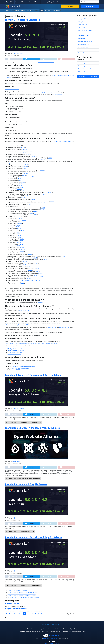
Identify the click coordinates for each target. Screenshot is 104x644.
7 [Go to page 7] (22, 613)
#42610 (63, 256)
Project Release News (18, 53)
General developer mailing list (16, 351)
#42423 (21, 180)
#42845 (24, 220)
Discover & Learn (34, 2)
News (42, 11)
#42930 (23, 198)
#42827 (22, 230)
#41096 (43, 194)
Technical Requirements (84, 53)
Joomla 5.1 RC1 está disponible (21, 368)
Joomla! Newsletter (83, 47)
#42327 (22, 187)
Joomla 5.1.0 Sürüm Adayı (19, 370)
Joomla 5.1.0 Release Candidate (22, 20)
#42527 (38, 268)
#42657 (26, 165)
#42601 (35, 211)
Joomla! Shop (81, 38)
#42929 (21, 253)
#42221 (31, 151)
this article (40, 303)
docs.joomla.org (52, 328)
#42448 (33, 199)
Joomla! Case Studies (84, 35)
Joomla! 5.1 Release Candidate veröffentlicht (24, 366)
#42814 (19, 237)
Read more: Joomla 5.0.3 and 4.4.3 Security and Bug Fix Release (24, 422)
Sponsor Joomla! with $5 (56, 632)
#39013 (35, 275)
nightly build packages (47, 92)
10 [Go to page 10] (30, 613)
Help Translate (67, 632)
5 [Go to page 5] (17, 613)
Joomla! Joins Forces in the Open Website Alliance (33, 428)
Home (8, 11)
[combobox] (90, 2)
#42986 (25, 149)
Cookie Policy (44, 632)
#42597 (43, 208)
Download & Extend (21, 2)
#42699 (26, 167)
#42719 (50, 192)
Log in (84, 632)
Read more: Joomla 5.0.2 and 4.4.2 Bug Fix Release (20, 532)
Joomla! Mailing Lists (83, 44)
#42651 (35, 258)
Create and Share (83, 25)
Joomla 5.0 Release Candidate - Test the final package (22, 594)
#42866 (22, 222)
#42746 (26, 173)
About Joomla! (15, 11)
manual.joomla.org (64, 328)
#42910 (22, 251)
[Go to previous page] (9, 613)
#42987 (30, 254)
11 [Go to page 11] (33, 613)
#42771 (30, 270)
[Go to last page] (41, 613)
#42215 (18, 246)
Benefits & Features (26, 11)
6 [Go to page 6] (19, 613)
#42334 (46, 260)
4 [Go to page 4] (14, 613)
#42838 (19, 229)
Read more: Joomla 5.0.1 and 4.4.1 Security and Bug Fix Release (24, 585)
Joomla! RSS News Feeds (84, 50)
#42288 (23, 182)
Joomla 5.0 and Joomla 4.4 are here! (17, 591)
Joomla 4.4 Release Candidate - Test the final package (22, 596)
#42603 (23, 282)
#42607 (36, 263)
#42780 (43, 160)
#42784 (37, 280)
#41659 (25, 153)
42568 (36, 215)
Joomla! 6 (36, 11)
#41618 (43, 203)
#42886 (22, 239)
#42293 (21, 184)
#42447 (20, 179)
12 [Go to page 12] (36, 613)
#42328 (19, 189)
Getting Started (82, 22)
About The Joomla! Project (85, 31)
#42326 (20, 186)
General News (16, 461)
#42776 (33, 280)
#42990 (18, 227)
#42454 (24, 191)
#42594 (42, 210)
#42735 (21, 244)
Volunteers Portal (83, 72)
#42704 (34, 156)
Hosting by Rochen (52, 643)
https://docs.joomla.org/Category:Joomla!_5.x (17, 325)
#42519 (24, 265)
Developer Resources (63, 2)
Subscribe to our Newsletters (88, 77)
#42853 (20, 223)
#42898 (22, 248)
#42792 (20, 235)
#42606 (52, 201)
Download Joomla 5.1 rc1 (12, 89)
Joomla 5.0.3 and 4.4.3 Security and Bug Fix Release (34, 375)
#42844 (31, 213)
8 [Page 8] (24, 613)
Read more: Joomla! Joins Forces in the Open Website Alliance (23, 479)
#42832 (50, 158)
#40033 (40, 273)
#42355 (32, 177)
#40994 (10, 163)
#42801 (18, 232)
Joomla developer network (15, 352)
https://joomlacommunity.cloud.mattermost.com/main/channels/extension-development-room (31, 343)
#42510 (42, 170)
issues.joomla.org (24, 311)
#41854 (29, 279)
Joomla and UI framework (14, 354)
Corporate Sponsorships (84, 63)
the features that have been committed (62, 141)
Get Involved (81, 28)
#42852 (18, 225)
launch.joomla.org (57, 95)
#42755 (28, 280)
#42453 (24, 175)
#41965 (37, 272)
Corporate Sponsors (83, 66)
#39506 (30, 204)
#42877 (19, 242)
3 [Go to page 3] (12, 613)
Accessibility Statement (25, 632)
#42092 (28, 267)
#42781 (18, 234)
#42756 (24, 280)
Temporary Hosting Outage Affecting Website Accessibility (23, 597)
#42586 (25, 261)
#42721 (27, 196)
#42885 (22, 284)
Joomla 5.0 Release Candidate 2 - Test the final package (22, 592)
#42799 (23, 148)
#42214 (20, 218)
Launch (90, 6)
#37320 (42, 277)
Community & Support (48, 2)
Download (70, 6)
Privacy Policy (36, 632)
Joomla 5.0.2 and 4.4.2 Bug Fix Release (26, 484)
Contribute (48, 11)
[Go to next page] (39, 613)
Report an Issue (77, 632)
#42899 (23, 249)
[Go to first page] (7, 613)
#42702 (28, 154)
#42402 (25, 168)
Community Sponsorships (85, 69)
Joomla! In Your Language (85, 41)
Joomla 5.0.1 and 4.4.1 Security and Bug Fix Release (34, 537)
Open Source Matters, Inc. (50, 639)
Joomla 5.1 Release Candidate (46, 62)
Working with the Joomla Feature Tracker (19, 349)
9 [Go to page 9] (27, 613)
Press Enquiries (57, 11)
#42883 (21, 241)
